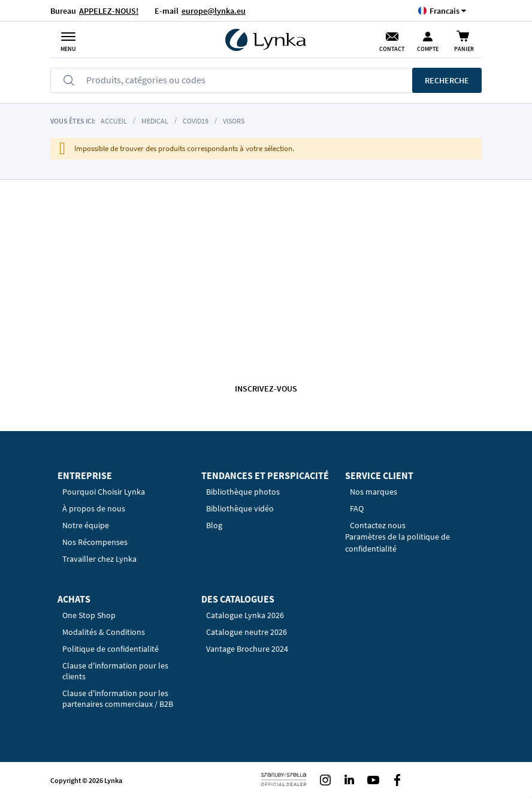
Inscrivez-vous (266, 389)
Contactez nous (378, 525)
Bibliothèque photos (243, 492)
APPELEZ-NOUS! (109, 11)
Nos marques (374, 492)
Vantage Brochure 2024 (247, 649)
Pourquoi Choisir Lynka (104, 492)
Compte (428, 49)
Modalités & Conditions (104, 632)
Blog (214, 525)
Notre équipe (86, 525)
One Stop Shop (89, 615)
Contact (392, 49)
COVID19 (196, 121)
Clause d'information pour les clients (115, 671)
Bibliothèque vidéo (240, 508)
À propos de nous (94, 508)
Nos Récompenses (95, 542)
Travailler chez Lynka (99, 559)
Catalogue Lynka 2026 (245, 615)
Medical (155, 121)
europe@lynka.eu (214, 11)
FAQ (357, 508)
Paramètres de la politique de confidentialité (398, 543)
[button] (445, 10)
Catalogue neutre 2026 (247, 632)
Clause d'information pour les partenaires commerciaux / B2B (118, 698)
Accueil (114, 121)
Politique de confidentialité (111, 649)
